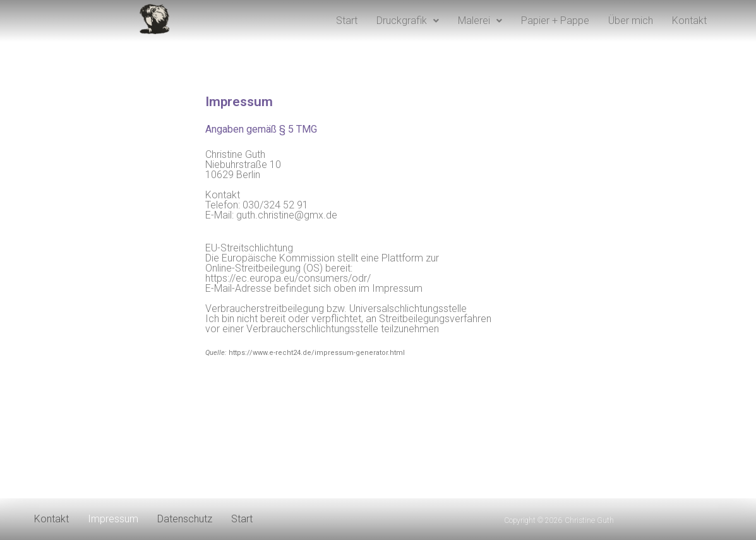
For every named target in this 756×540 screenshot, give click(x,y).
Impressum (113, 519)
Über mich (631, 21)
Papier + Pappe (555, 21)
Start (347, 21)
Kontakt (689, 21)
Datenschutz (185, 519)
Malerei (480, 21)
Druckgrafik (408, 21)
